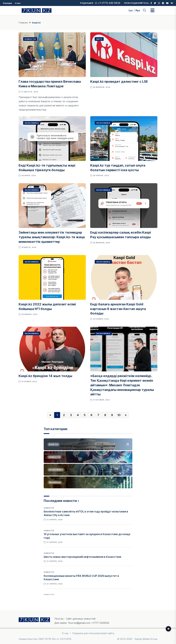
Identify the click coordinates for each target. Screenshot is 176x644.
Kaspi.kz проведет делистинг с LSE (119, 81)
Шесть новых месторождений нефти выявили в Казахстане (82, 557)
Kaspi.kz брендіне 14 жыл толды (45, 376)
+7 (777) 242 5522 (108, 3)
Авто (99, 39)
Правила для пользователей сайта (93, 633)
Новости (30, 39)
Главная (23, 23)
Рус (138, 10)
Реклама (7, 3)
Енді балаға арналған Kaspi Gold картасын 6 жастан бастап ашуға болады (118, 309)
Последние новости (60, 501)
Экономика (32, 123)
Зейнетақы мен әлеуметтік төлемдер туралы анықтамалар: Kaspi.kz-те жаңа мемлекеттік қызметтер (52, 237)
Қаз (131, 10)
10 (119, 415)
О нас (18, 3)
